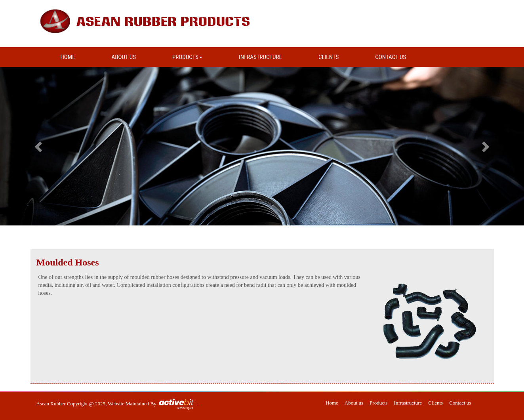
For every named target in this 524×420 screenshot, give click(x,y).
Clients (435, 403)
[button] (39, 146)
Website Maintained (129, 404)
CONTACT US (391, 57)
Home (332, 403)
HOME (68, 57)
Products (379, 403)
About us (354, 403)
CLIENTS (329, 57)
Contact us (460, 403)
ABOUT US (124, 57)
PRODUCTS (187, 57)
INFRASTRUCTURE (260, 57)
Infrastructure (408, 403)
